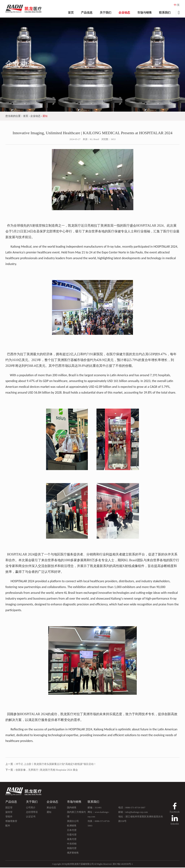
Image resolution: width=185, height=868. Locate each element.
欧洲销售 (72, 826)
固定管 (9, 808)
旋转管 (9, 813)
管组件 (9, 817)
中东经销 (72, 844)
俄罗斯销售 (73, 853)
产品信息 (87, 13)
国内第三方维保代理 (76, 815)
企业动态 (124, 13)
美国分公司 (73, 822)
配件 (8, 826)
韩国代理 (72, 849)
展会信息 (51, 808)
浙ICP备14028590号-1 (123, 865)
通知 (49, 813)
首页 (71, 13)
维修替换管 (11, 822)
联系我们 (165, 13)
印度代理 (72, 835)
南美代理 (72, 840)
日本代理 (72, 831)
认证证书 (31, 817)
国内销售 (72, 808)
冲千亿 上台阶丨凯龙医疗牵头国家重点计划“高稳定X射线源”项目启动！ (56, 765)
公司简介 (31, 808)
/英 (178, 5)
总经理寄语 (32, 813)
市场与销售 (145, 13)
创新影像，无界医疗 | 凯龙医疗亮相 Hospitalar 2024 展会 (47, 770)
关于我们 (106, 13)
